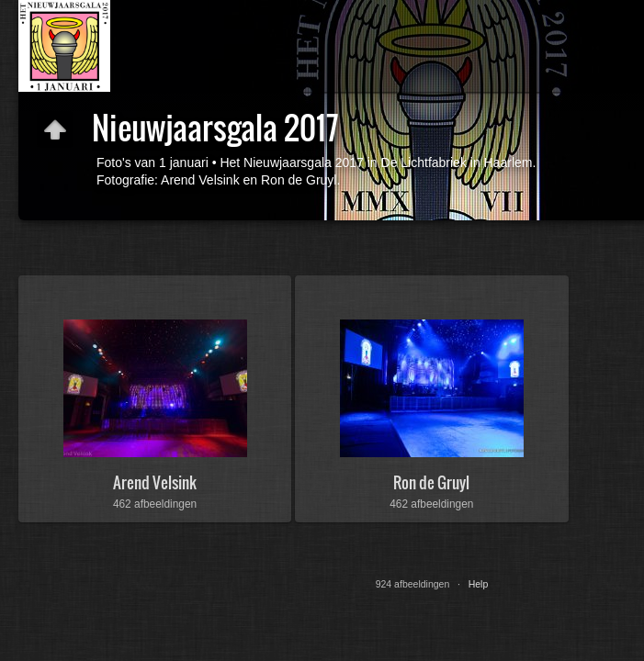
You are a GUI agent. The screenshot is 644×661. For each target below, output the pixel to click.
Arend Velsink (155, 482)
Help (479, 584)
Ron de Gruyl (431, 482)
